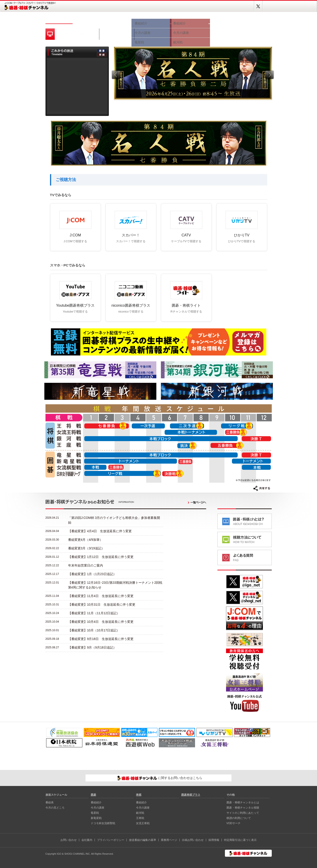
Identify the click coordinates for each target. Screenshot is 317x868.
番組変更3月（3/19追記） (86, 548)
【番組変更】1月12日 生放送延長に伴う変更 (101, 557)
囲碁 (151, 20)
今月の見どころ (116, 20)
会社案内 (87, 840)
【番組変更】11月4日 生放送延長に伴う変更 (101, 596)
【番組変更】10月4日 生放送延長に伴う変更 (101, 622)
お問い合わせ (69, 840)
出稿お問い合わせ (193, 840)
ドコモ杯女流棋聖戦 (103, 823)
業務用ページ (169, 840)
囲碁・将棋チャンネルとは (243, 802)
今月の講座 (98, 808)
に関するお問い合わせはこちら (160, 778)
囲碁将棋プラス (256, 20)
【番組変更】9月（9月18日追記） (92, 647)
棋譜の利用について (239, 818)
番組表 (86, 20)
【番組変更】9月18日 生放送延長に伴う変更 (101, 639)
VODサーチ (234, 823)
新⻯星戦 (96, 818)
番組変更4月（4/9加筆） (85, 540)
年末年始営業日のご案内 (86, 565)
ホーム (59, 20)
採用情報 (214, 840)
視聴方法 (224, 20)
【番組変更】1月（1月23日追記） (92, 574)
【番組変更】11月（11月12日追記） (94, 613)
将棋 (189, 20)
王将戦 (140, 818)
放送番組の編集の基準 (143, 840)
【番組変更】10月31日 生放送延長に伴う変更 (102, 605)
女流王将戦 (143, 823)
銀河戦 (140, 813)
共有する (262, 488)
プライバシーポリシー (111, 840)
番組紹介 (96, 802)
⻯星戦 (95, 813)
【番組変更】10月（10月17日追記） (94, 630)
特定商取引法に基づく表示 (240, 840)
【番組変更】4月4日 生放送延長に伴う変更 (100, 531)
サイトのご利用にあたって (243, 813)
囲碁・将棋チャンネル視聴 (243, 808)
